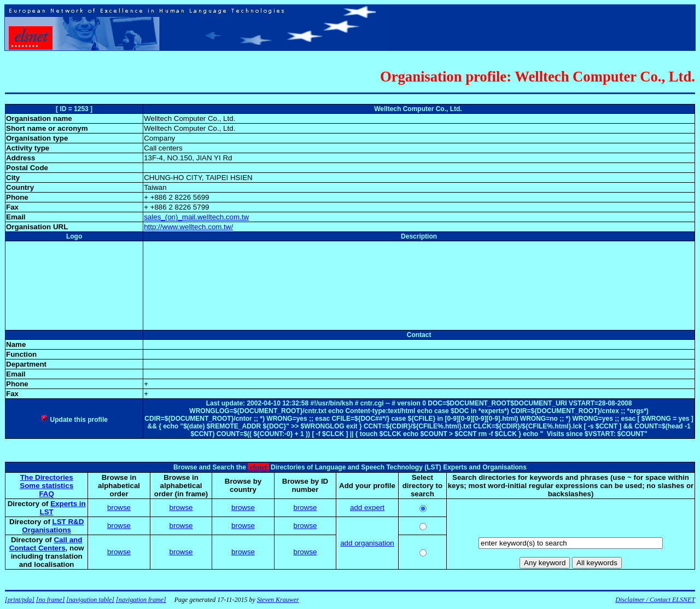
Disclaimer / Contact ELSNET (655, 600)
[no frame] (50, 600)
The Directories (47, 477)
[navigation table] (90, 600)
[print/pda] (20, 600)
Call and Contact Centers (46, 544)
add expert (367, 507)
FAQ (46, 494)
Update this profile (74, 420)
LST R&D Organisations (53, 526)
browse (119, 507)
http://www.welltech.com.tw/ (188, 227)
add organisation (367, 543)
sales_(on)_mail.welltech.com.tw (196, 217)
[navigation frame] (141, 600)
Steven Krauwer (278, 600)
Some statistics (46, 486)
